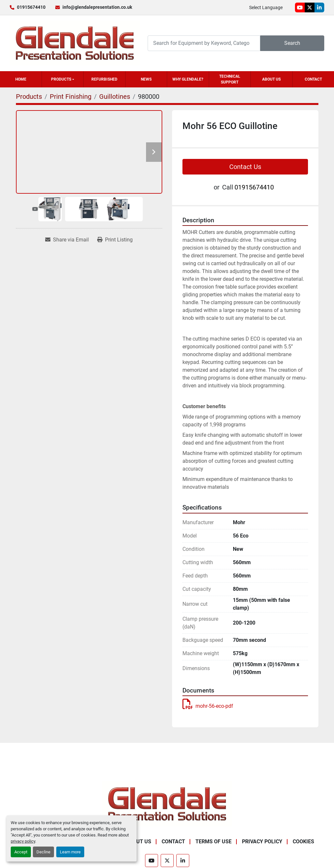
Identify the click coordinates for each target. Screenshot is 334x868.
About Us (271, 79)
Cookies (303, 842)
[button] (63, 79)
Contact (313, 79)
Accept (21, 852)
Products (61, 79)
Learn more (70, 852)
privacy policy (23, 841)
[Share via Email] (67, 240)
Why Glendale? (188, 79)
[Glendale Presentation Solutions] (167, 803)
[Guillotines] (115, 97)
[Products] (29, 97)
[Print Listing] (115, 240)
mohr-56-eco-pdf (208, 706)
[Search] (204, 43)
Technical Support (230, 79)
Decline (43, 852)
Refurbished (104, 79)
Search (292, 43)
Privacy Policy (262, 842)
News (146, 79)
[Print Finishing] (71, 97)
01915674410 (31, 7)
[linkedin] (319, 7)
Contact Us (245, 167)
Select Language (266, 7)
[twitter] (310, 7)
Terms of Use (214, 842)
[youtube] (300, 7)
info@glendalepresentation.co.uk (97, 7)
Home (21, 79)
